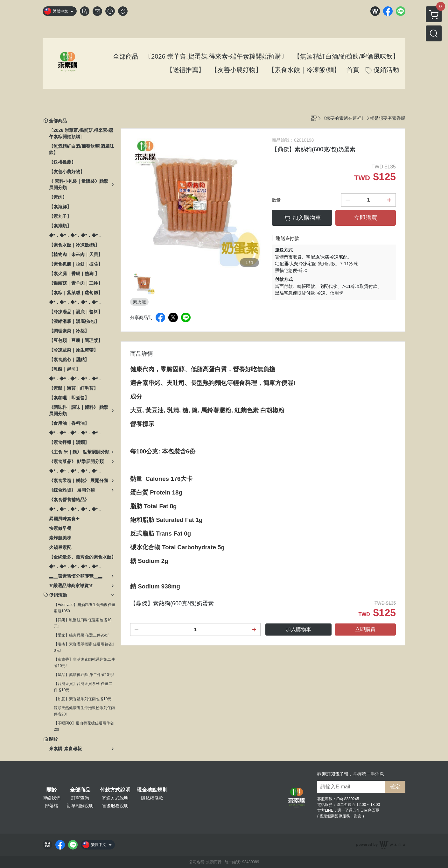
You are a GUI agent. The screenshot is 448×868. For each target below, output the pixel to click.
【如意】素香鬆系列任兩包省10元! (83, 699)
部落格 (52, 806)
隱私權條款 (152, 798)
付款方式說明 (115, 790)
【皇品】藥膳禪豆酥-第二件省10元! (84, 675)
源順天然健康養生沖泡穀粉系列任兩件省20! (84, 711)
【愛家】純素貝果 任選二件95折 (81, 635)
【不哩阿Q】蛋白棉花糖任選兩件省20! (84, 726)
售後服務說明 (115, 806)
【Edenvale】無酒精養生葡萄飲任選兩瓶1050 (85, 608)
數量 (276, 200)
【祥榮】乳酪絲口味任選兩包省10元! (83, 623)
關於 (52, 790)
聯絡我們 (52, 798)
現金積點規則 (152, 790)
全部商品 (80, 790)
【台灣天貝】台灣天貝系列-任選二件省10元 (83, 687)
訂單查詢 (80, 798)
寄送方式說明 (115, 798)
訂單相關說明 (80, 806)
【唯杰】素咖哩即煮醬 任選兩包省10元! (84, 647)
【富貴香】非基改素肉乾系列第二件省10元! (84, 663)
